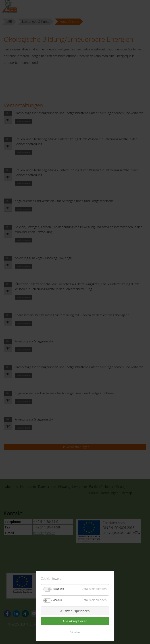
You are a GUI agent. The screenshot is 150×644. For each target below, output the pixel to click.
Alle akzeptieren (75, 621)
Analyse (58, 600)
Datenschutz (75, 632)
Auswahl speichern (75, 611)
